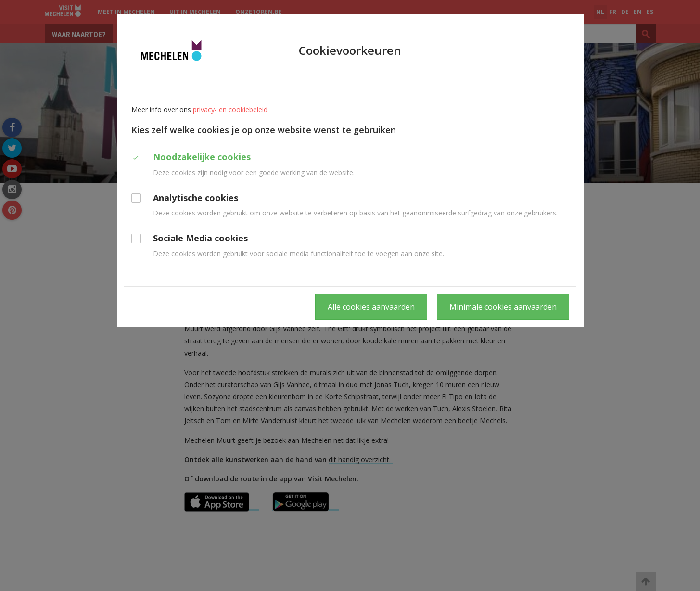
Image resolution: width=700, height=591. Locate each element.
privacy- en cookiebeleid (230, 109)
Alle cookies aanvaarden (371, 307)
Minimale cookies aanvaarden (503, 307)
